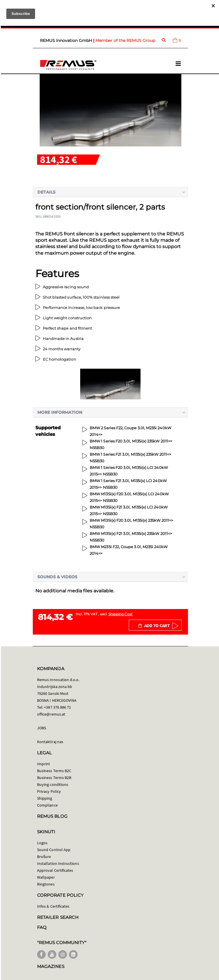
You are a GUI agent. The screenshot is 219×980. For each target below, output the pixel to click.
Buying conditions (53, 784)
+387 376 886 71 (57, 707)
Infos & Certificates (53, 906)
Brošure (44, 857)
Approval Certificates (55, 870)
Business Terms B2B (54, 778)
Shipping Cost (120, 614)
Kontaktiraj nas (50, 742)
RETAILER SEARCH (58, 917)
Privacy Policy (49, 791)
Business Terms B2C (54, 771)
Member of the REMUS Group (125, 40)
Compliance (47, 805)
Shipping (45, 798)
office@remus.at (51, 714)
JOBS (42, 728)
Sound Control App (54, 850)
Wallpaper (46, 877)
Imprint (44, 764)
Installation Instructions (58, 863)
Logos (42, 843)
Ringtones (46, 884)
